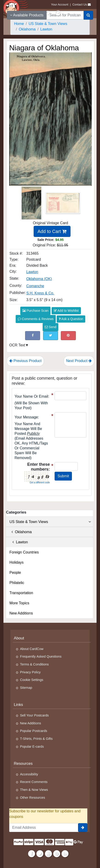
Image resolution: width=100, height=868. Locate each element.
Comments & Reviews (36, 319)
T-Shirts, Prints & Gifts (36, 739)
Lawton (19, 542)
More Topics (19, 603)
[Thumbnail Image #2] (63, 204)
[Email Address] (44, 828)
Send (51, 327)
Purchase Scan (35, 311)
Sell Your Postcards (34, 715)
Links (18, 705)
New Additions (21, 613)
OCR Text (17, 345)
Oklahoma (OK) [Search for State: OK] (39, 279)
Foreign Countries (24, 552)
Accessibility (29, 774)
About (19, 638)
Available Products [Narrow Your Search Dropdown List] (27, 15)
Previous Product (25, 361)
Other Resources (33, 798)
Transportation (21, 593)
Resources (23, 764)
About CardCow (32, 649)
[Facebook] (32, 854)
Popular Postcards (34, 731)
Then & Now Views (34, 790)
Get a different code (40, 482)
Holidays (16, 562)
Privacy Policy (30, 672)
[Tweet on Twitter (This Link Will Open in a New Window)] (51, 336)
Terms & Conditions (34, 664)
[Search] (88, 15)
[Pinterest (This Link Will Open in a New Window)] (68, 336)
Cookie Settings (32, 680)
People (15, 573)
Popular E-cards (32, 747)
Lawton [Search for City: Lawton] (32, 272)
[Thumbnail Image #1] (32, 204)
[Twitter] (40, 854)
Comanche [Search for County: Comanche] (35, 286)
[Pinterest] (57, 854)
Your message (26, 417)
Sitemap (26, 688)
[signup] (83, 828)
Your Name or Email (31, 396)
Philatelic (17, 583)
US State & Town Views (50, 522)
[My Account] (58, 13)
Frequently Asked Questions (41, 656)
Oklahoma (21, 532)
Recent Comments (34, 782)
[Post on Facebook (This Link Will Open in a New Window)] (33, 336)
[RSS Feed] (65, 854)
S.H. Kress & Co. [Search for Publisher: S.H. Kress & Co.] (40, 293)
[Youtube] (48, 854)
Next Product (79, 361)
